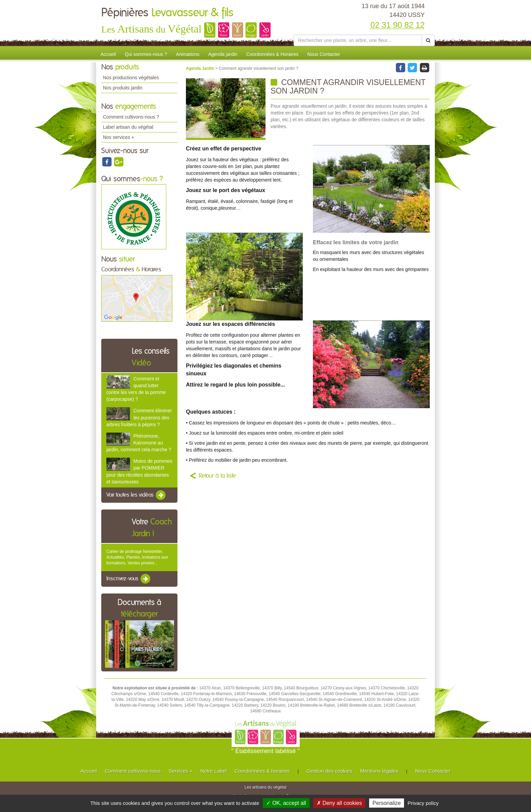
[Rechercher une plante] (358, 40)
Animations (187, 54)
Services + (180, 771)
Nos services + (119, 137)
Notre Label (214, 771)
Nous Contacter (324, 54)
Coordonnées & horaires (262, 771)
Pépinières (167, 13)
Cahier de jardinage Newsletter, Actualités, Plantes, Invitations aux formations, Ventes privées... (137, 557)
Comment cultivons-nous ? (131, 117)
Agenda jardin (223, 54)
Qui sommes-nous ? (146, 54)
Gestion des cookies (329, 771)
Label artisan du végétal (128, 127)
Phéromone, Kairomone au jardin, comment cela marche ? (139, 443)
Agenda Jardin (201, 68)
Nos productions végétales (131, 78)
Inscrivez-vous (129, 579)
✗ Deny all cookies (339, 803)
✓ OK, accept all (286, 803)
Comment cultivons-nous (133, 771)
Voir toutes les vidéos (136, 495)
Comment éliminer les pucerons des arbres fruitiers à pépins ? (139, 417)
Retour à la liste (217, 476)
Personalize (387, 803)
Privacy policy (423, 803)
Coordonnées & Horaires (272, 54)
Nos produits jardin (123, 88)
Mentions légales (379, 771)
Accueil (108, 54)
